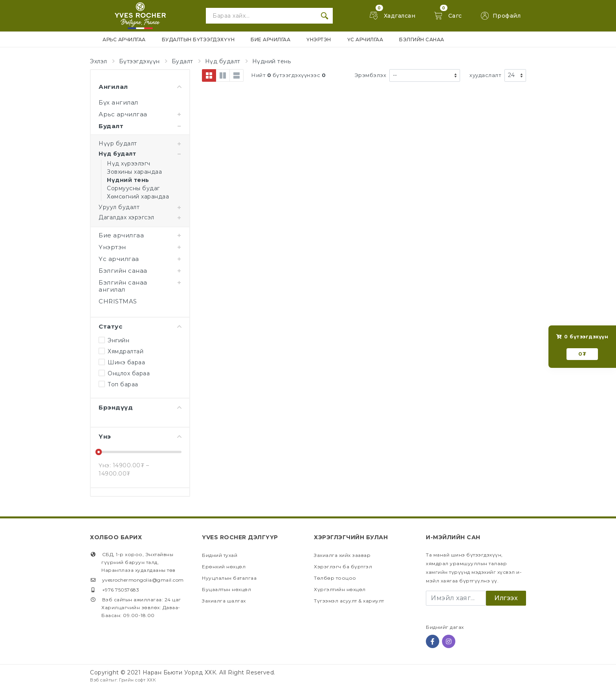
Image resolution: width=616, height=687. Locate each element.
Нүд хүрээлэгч (129, 163)
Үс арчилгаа (119, 259)
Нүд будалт (223, 61)
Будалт (182, 61)
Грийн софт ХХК (137, 680)
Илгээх (506, 598)
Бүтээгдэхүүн (139, 61)
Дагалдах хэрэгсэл (126, 217)
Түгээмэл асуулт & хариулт (349, 601)
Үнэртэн (112, 247)
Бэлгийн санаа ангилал (123, 286)
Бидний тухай (220, 555)
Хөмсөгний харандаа (138, 197)
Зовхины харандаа (134, 172)
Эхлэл (99, 61)
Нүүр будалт (118, 143)
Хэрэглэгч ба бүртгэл (343, 567)
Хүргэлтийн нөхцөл (340, 589)
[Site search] (261, 16)
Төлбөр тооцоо (335, 578)
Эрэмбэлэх (371, 75)
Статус (140, 326)
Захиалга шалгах (224, 601)
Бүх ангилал (118, 102)
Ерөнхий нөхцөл (224, 567)
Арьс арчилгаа (123, 114)
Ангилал (140, 87)
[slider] (99, 452)
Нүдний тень (272, 61)
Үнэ (140, 436)
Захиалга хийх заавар (342, 555)
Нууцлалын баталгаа (229, 578)
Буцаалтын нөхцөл (226, 589)
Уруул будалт (119, 207)
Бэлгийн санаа (123, 271)
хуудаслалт (485, 75)
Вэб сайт (100, 680)
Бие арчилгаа (121, 235)
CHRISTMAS (118, 301)
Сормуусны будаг (133, 188)
